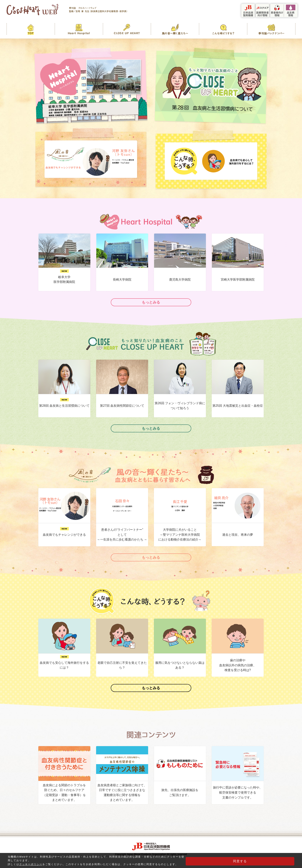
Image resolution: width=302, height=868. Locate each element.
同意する (275, 861)
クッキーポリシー (31, 863)
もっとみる (151, 303)
